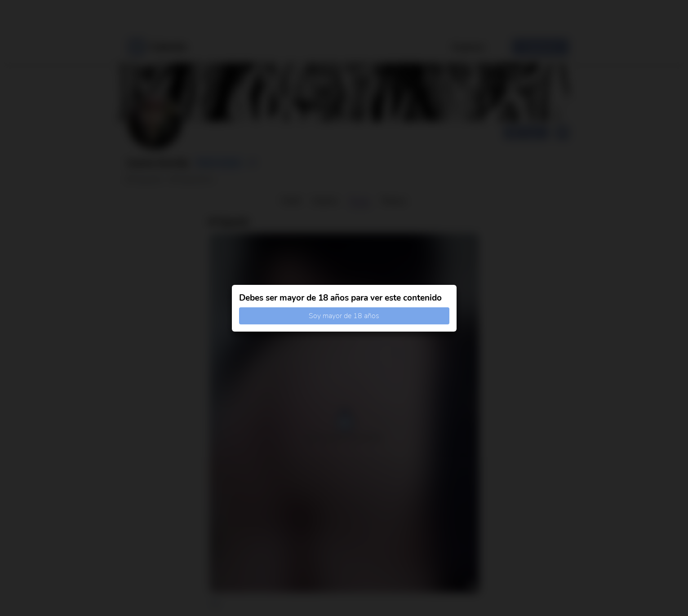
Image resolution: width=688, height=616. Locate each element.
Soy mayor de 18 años (344, 316)
